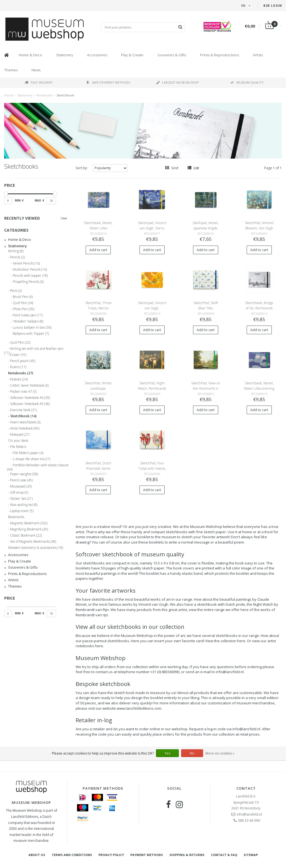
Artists (258, 55)
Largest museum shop (178, 82)
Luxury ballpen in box (32, 328)
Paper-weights (24, 474)
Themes (11, 70)
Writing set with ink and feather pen (34, 350)
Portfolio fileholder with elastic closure (38, 466)
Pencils (17, 257)
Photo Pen (24, 309)
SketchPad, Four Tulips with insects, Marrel (152, 468)
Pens (16, 291)
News (36, 70)
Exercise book (23, 410)
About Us (37, 855)
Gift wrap (19, 493)
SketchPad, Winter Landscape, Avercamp (98, 388)
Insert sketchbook (25, 422)
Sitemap (251, 855)
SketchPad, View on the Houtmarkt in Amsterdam (206, 388)
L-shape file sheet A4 (32, 459)
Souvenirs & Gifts (172, 55)
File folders (18, 447)
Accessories (97, 55)
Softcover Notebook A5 (30, 404)
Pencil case (21, 480)
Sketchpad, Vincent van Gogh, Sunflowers (152, 308)
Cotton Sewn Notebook (29, 385)
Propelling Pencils (28, 282)
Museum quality (247, 82)
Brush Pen (23, 297)
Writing (16, 251)
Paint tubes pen (28, 315)
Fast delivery (39, 82)
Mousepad (21, 486)
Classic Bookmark (26, 535)
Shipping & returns (187, 855)
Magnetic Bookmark (29, 523)
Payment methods (147, 855)
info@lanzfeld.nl (249, 814)
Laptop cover (22, 511)
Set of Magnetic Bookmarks (33, 542)
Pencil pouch (23, 361)
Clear (64, 218)
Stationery (65, 55)
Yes (167, 753)
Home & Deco (30, 55)
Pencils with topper (30, 276)
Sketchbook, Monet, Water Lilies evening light (259, 388)
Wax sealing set (24, 505)
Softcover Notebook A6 (30, 398)
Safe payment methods (108, 82)
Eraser (18, 355)
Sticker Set (21, 499)
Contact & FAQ (224, 855)
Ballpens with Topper (31, 334)
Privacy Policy (111, 855)
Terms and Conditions (72, 855)
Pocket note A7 (23, 392)
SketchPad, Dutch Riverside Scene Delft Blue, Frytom (98, 468)
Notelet (19, 379)
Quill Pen (23, 303)
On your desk (18, 441)
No (192, 753)
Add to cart (98, 250)
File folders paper (28, 453)
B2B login (273, 6)
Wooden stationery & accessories (36, 548)
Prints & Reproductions (219, 55)
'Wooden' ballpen (28, 321)
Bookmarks (16, 517)
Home (9, 95)
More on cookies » (220, 753)
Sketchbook (65, 95)
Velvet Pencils (26, 263)
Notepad (20, 435)
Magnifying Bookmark (29, 529)
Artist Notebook (25, 428)
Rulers (18, 367)
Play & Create (132, 55)
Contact (246, 788)
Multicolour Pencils (30, 270)
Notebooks (45, 95)
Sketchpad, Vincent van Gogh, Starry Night (152, 228)
